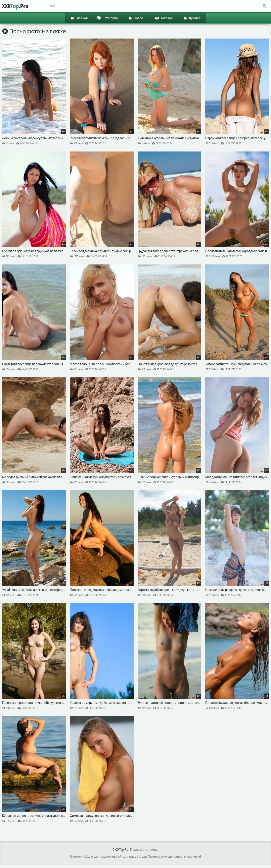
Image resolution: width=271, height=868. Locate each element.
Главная (79, 18)
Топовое (164, 18)
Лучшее (192, 18)
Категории (107, 18)
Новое (136, 18)
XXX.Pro (15, 6)
